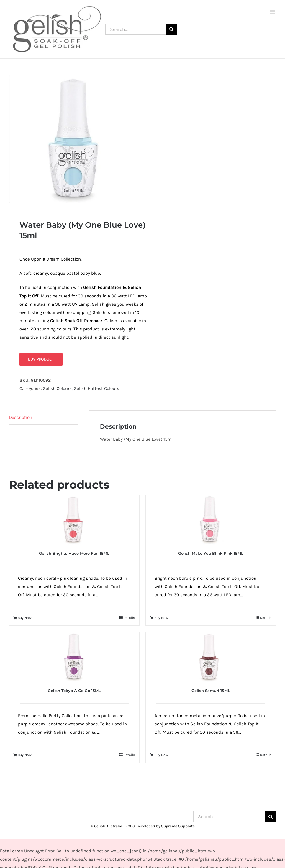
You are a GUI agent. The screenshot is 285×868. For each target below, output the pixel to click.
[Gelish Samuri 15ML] (211, 658)
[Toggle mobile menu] (273, 12)
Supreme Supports (178, 827)
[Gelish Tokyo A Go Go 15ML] (74, 658)
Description (21, 419)
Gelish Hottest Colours (96, 389)
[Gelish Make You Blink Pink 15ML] (211, 521)
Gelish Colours (57, 389)
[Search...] (136, 29)
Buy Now (25, 619)
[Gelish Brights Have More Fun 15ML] (74, 521)
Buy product (41, 360)
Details (129, 619)
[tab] (44, 419)
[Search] (171, 29)
